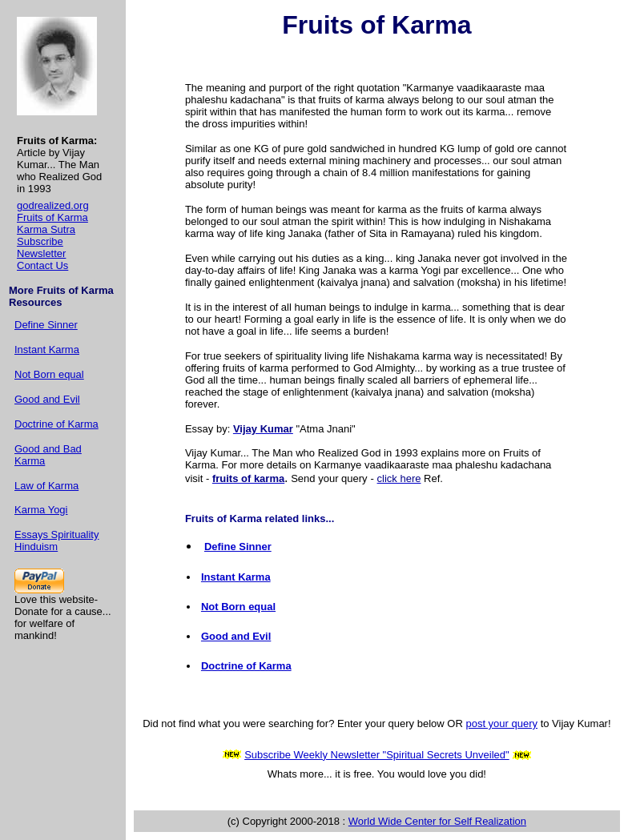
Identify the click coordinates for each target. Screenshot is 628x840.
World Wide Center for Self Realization (437, 821)
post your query (501, 723)
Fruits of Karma (52, 217)
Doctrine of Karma (56, 424)
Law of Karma (46, 486)
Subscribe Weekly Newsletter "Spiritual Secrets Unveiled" (377, 755)
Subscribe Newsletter (41, 247)
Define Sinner (46, 325)
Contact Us (42, 265)
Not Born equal (49, 374)
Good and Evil (47, 399)
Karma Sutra (46, 229)
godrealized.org (53, 205)
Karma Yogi (41, 510)
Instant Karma (47, 350)
